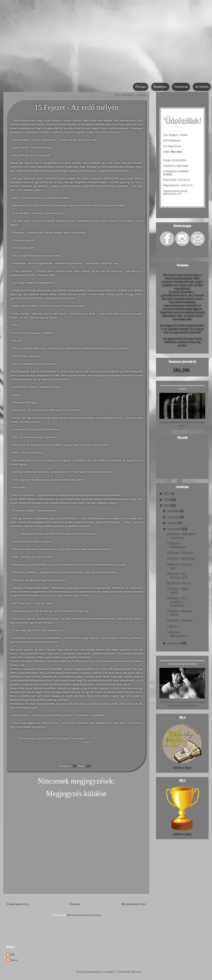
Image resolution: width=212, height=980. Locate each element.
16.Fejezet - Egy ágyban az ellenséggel (177, 602)
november (173, 517)
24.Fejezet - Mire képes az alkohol (181, 536)
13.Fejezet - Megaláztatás (177, 634)
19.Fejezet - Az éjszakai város (177, 575)
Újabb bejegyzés (18, 904)
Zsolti (14, 960)
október (172, 523)
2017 (167, 494)
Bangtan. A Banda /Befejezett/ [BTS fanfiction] (92, 75)
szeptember (174, 529)
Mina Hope (176, 152)
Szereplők (160, 87)
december (173, 511)
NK (75, 766)
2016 (167, 500)
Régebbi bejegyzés (134, 904)
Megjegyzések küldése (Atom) (84, 915)
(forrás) (167, 174)
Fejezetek (181, 87)
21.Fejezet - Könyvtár (181, 558)
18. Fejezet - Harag (179, 583)
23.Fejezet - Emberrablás (176, 545)
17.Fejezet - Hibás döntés (178, 591)
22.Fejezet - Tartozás (180, 553)
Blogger (137, 972)
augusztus (174, 643)
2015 (167, 506)
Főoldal (141, 87)
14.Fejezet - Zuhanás (180, 620)
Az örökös (202, 87)
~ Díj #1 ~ (173, 626)
